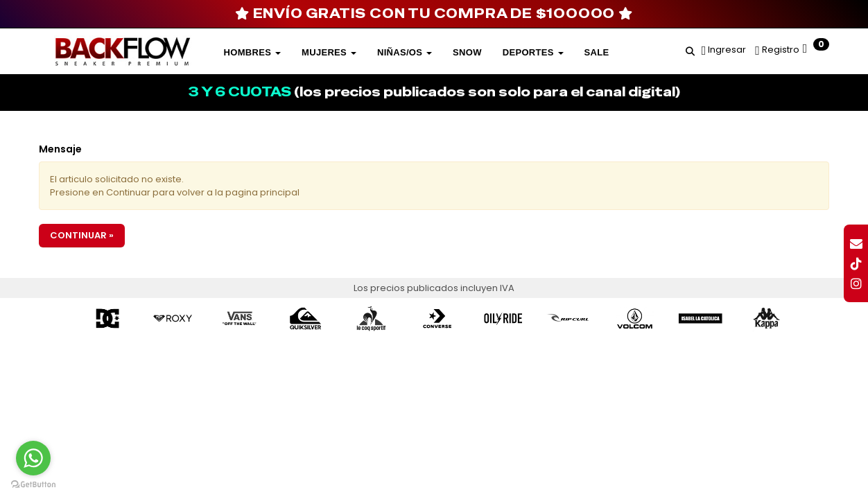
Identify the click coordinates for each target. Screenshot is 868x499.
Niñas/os (405, 52)
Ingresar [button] (727, 50)
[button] (690, 49)
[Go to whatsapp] (33, 458)
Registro (780, 50)
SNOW (467, 52)
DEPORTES (533, 52)
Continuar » (82, 235)
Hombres (252, 52)
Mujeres (329, 52)
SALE (597, 52)
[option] (108, 318)
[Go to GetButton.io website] (33, 485)
